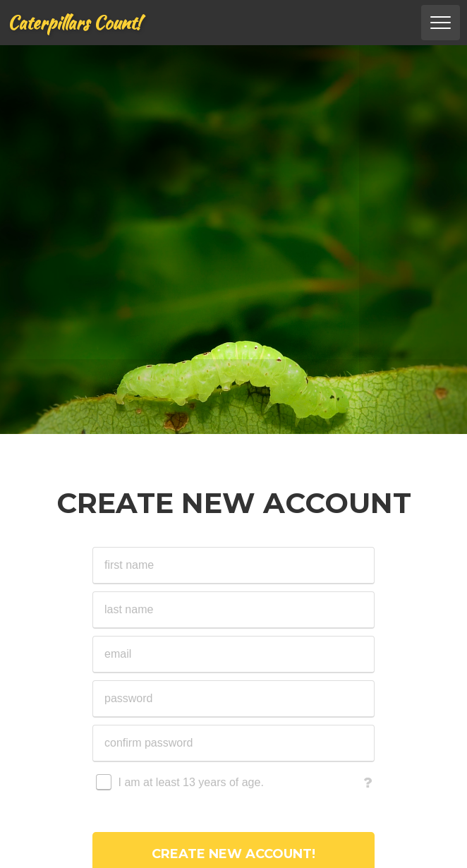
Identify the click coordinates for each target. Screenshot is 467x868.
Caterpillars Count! (74, 23)
